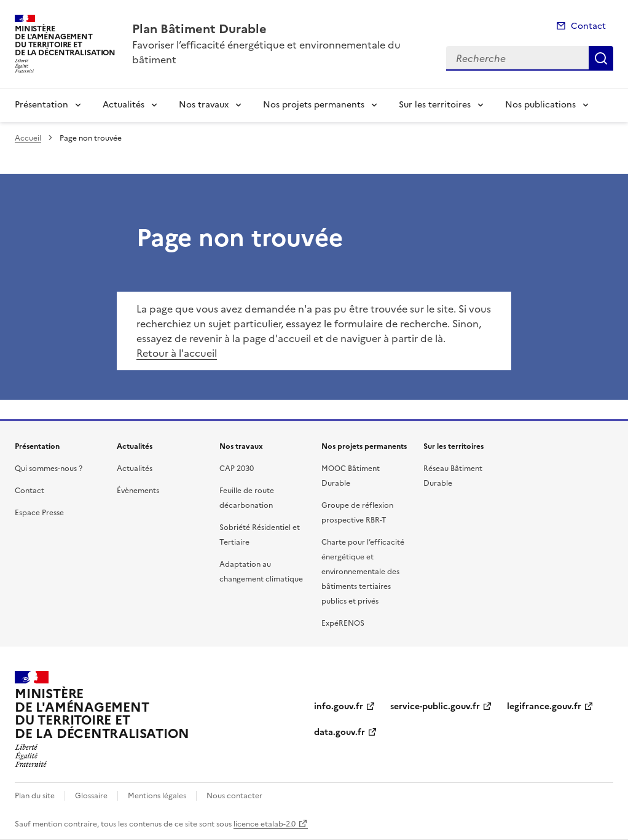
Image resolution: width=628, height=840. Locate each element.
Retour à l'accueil (177, 353)
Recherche (601, 58)
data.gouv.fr (340, 732)
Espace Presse (39, 513)
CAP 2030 (237, 469)
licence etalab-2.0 (265, 824)
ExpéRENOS (343, 623)
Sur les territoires (435, 105)
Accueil (28, 138)
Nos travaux (204, 105)
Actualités (124, 105)
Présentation (41, 105)
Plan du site (35, 796)
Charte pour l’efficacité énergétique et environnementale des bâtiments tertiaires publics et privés (363, 572)
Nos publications (540, 105)
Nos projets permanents (314, 105)
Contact (588, 26)
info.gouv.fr (339, 706)
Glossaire (91, 796)
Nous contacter (234, 796)
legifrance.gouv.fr (544, 706)
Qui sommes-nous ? (49, 469)
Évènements (138, 491)
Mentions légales (157, 796)
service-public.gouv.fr (435, 706)
